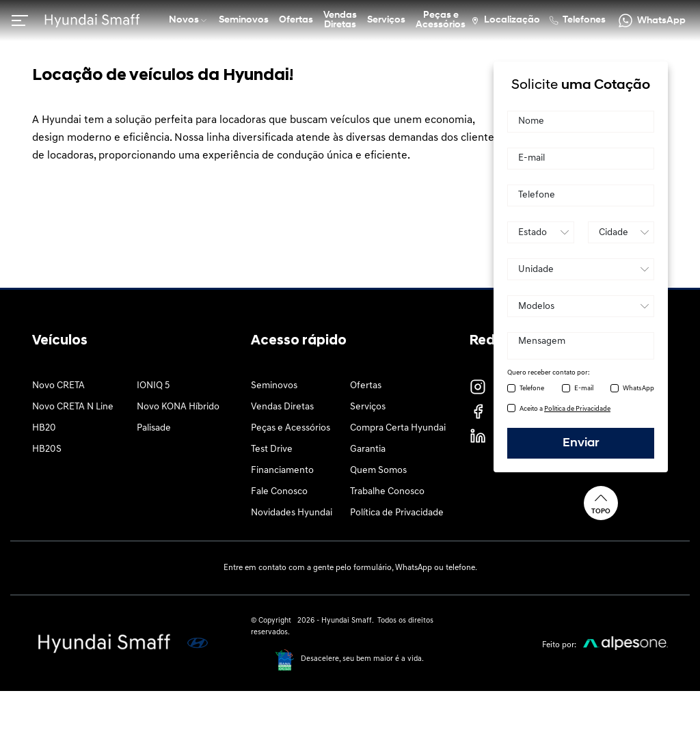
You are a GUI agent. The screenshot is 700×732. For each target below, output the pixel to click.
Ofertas (366, 386)
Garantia (368, 449)
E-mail (584, 389)
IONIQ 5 (153, 386)
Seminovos (274, 386)
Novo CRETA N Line (73, 407)
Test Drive (272, 449)
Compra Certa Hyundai (398, 428)
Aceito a (565, 409)
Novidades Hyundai (292, 513)
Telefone (532, 389)
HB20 (44, 428)
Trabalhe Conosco (387, 492)
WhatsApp (638, 389)
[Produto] (581, 306)
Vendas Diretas (282, 407)
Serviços (368, 407)
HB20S (47, 449)
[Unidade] (581, 269)
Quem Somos (378, 471)
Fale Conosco (279, 492)
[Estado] (541, 232)
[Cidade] (621, 232)
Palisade (154, 428)
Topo (601, 503)
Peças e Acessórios (291, 428)
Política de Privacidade (397, 513)
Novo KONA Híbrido (178, 407)
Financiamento (282, 471)
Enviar (581, 443)
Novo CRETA (58, 386)
